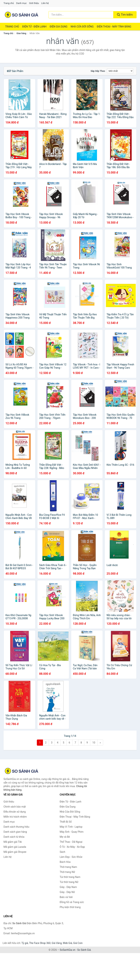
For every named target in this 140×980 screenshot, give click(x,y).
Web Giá (68, 943)
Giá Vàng (57, 943)
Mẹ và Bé (65, 837)
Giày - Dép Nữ (67, 892)
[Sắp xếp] (120, 71)
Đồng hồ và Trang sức (72, 902)
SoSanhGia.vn (67, 950)
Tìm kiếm (125, 15)
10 (94, 743)
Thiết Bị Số (66, 822)
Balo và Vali (66, 897)
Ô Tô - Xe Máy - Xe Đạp (72, 847)
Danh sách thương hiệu (16, 827)
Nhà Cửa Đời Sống (82, 27)
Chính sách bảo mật (15, 807)
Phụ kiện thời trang (70, 907)
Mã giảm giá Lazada (15, 847)
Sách (62, 852)
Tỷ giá (25, 943)
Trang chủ (9, 3)
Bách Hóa (65, 862)
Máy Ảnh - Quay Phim (72, 832)
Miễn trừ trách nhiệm (15, 817)
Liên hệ (45, 3)
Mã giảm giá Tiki (13, 842)
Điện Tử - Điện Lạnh (34, 27)
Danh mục (21, 3)
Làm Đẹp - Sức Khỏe (71, 857)
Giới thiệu (34, 3)
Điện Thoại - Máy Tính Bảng (114, 27)
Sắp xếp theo (98, 71)
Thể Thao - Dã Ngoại (71, 842)
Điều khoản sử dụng (15, 812)
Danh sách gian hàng (15, 832)
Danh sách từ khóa (14, 837)
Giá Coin (78, 943)
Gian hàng (21, 33)
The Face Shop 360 (40, 943)
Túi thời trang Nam (70, 877)
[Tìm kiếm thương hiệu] (81, 15)
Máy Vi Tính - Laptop (71, 827)
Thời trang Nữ (67, 872)
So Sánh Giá (84, 950)
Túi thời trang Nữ (69, 882)
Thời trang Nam (68, 867)
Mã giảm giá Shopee (15, 852)
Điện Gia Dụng (58, 27)
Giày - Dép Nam (68, 887)
